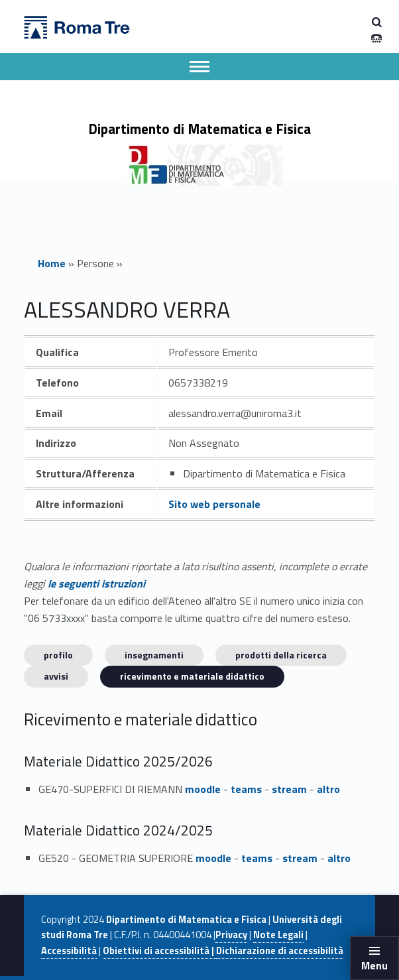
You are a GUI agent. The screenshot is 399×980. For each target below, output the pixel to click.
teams (246, 789)
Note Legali (278, 935)
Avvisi (56, 676)
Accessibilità (69, 951)
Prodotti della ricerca (281, 655)
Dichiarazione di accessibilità (280, 951)
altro (328, 789)
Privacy (231, 935)
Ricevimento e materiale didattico (192, 676)
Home (52, 263)
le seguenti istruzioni (96, 583)
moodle (203, 789)
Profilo (58, 655)
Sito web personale (214, 504)
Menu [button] (374, 965)
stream (289, 789)
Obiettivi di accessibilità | (159, 951)
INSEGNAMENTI (154, 655)
